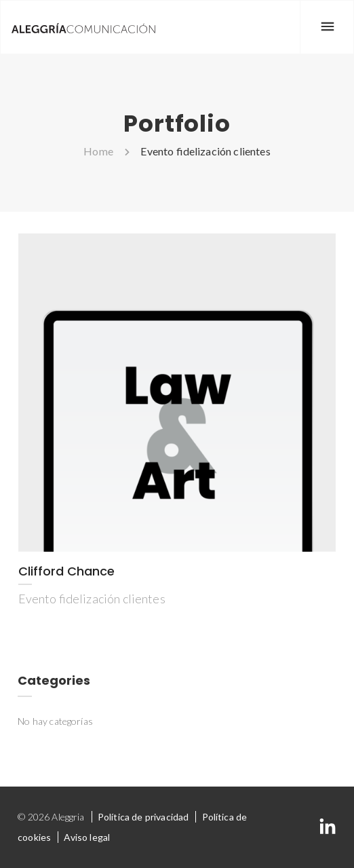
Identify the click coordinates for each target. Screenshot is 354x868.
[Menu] (327, 27)
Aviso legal (87, 837)
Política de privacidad (143, 817)
